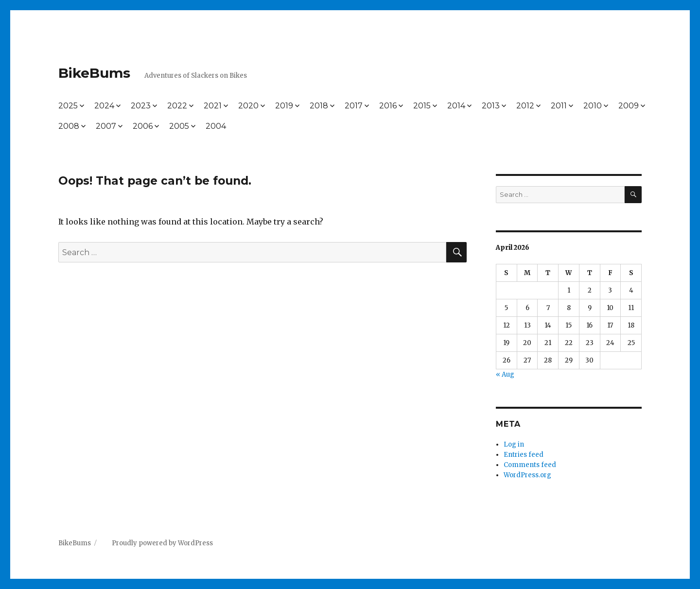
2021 (213, 106)
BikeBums (94, 73)
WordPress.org (527, 475)
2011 (559, 106)
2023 (141, 106)
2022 (177, 106)
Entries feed (524, 455)
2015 (422, 106)
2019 (284, 106)
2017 (354, 106)
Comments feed (530, 465)
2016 (388, 106)
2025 (68, 106)
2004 (216, 126)
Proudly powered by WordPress (162, 543)
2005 (179, 126)
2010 (593, 106)
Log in (514, 444)
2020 (248, 106)
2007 (106, 126)
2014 (456, 106)
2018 (319, 106)
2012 (525, 106)
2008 (69, 126)
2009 (629, 106)
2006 (143, 126)
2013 (491, 106)
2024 (104, 106)
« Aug (505, 374)
